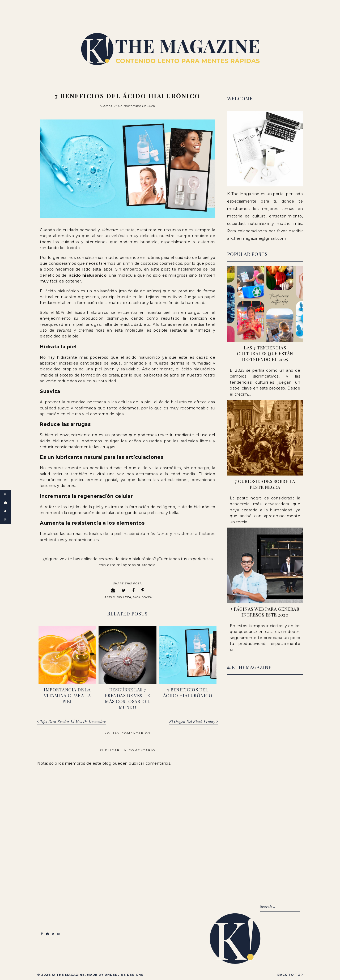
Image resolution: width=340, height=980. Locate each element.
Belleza (124, 597)
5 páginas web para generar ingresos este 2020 (265, 612)
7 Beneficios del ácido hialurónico (188, 692)
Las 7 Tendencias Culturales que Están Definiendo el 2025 (265, 353)
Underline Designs (124, 974)
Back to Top (290, 974)
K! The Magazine (68, 974)
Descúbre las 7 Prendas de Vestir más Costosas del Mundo (128, 698)
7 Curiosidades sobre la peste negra (265, 484)
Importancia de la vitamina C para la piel (67, 695)
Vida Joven (143, 597)
